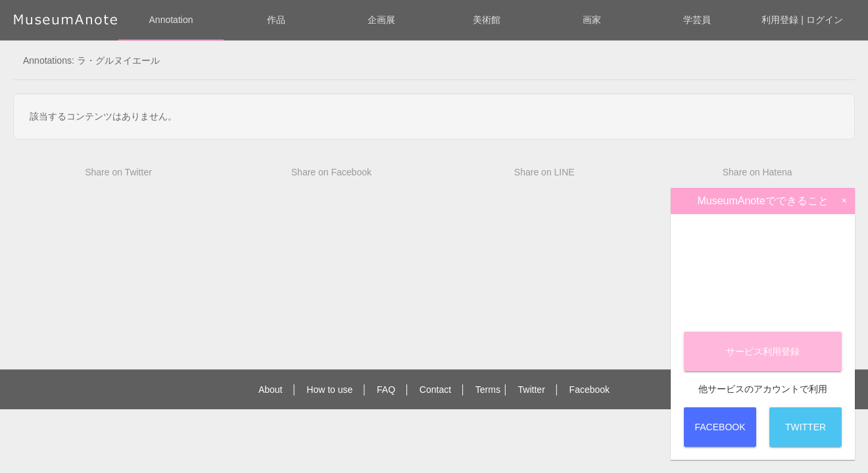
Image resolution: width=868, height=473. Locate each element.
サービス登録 (763, 351)
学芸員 (697, 20)
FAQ (386, 390)
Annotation (171, 20)
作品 (276, 20)
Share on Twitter (118, 172)
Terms (488, 390)
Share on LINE (544, 172)
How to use (329, 390)
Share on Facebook (331, 172)
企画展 (381, 20)
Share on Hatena (758, 172)
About (271, 390)
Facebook (590, 390)
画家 (592, 20)
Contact (435, 390)
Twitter (532, 390)
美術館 (487, 20)
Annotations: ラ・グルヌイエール (91, 60)
